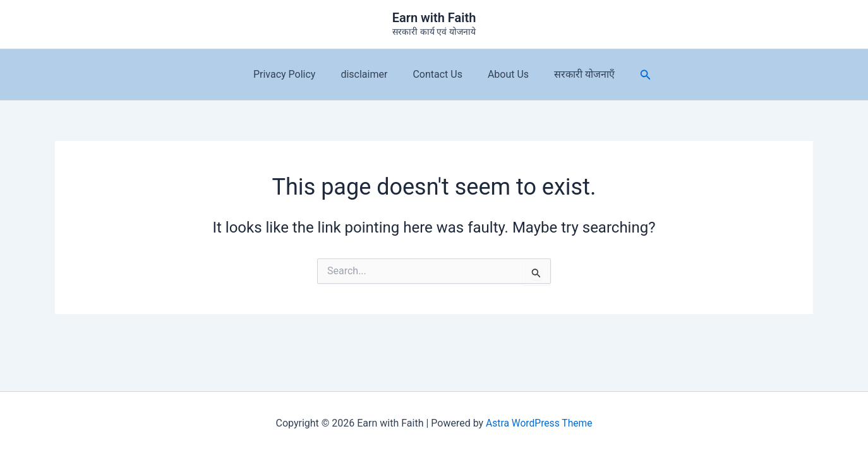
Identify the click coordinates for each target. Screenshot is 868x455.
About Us (503, 74)
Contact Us (437, 74)
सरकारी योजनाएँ (574, 74)
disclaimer (369, 74)
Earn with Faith (434, 18)
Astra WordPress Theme (539, 423)
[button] (633, 75)
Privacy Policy (295, 74)
